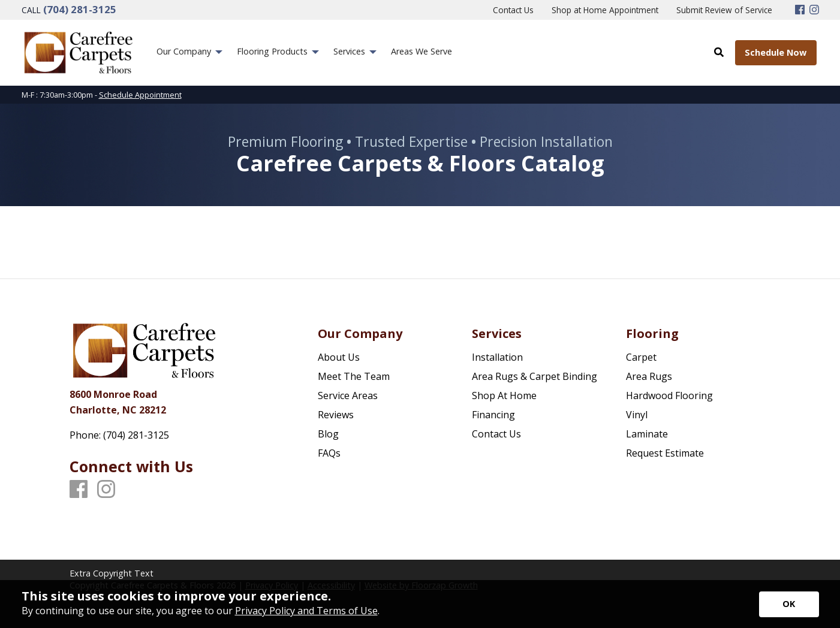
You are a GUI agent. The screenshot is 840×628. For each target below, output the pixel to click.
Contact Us (496, 434)
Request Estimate (665, 453)
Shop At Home (504, 395)
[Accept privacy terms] (789, 604)
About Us (339, 357)
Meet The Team (354, 376)
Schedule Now (776, 52)
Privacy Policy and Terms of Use (306, 611)
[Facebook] (800, 10)
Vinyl (637, 415)
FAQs (329, 453)
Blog (328, 434)
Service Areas (348, 395)
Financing (493, 415)
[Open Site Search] (718, 52)
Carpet (641, 357)
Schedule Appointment (140, 95)
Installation (497, 357)
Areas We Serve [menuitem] (421, 51)
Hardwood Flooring (669, 395)
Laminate (647, 434)
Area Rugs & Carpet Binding (535, 376)
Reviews (336, 415)
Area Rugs (649, 376)
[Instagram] (814, 10)
